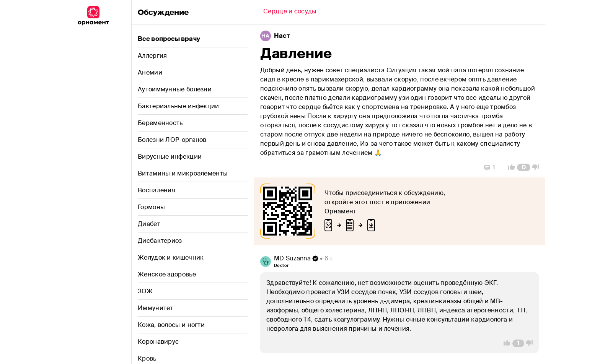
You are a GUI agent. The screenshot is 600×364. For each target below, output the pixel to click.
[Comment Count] (524, 167)
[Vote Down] (538, 167)
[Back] (290, 12)
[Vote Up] (509, 167)
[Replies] (490, 167)
